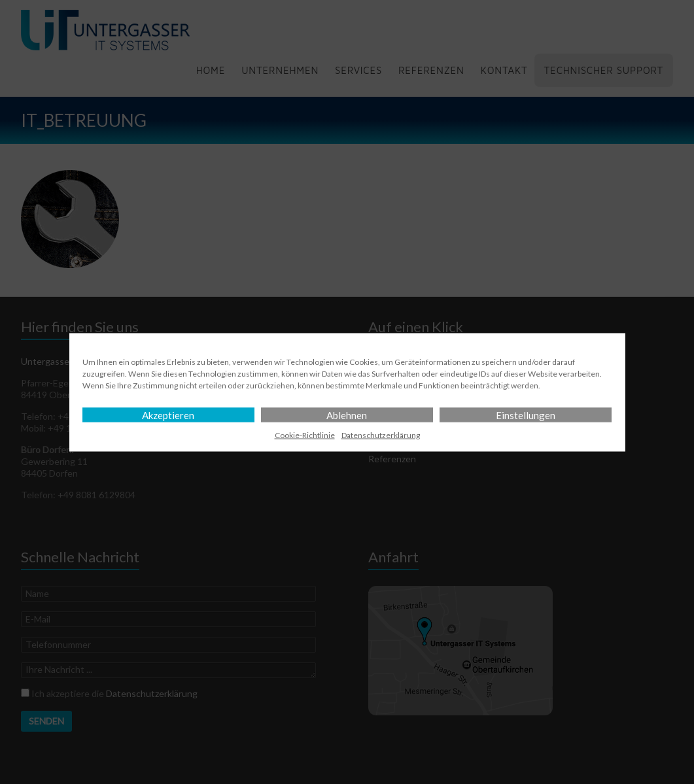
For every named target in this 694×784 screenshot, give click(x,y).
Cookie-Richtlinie (305, 435)
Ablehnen (347, 415)
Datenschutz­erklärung (381, 435)
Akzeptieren (168, 415)
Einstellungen (526, 415)
